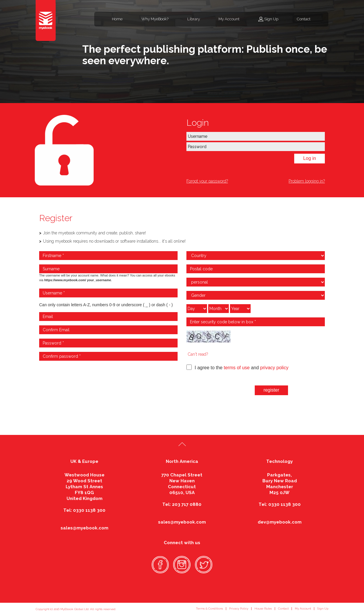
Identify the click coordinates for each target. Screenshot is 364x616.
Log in (310, 158)
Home (117, 19)
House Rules (263, 608)
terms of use (237, 368)
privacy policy (274, 368)
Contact (304, 19)
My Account (229, 19)
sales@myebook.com (85, 528)
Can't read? (198, 354)
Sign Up (271, 19)
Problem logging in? (307, 181)
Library (194, 19)
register (271, 390)
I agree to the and (237, 367)
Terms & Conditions (209, 608)
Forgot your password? (207, 181)
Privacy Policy (239, 608)
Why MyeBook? (155, 19)
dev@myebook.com (280, 522)
